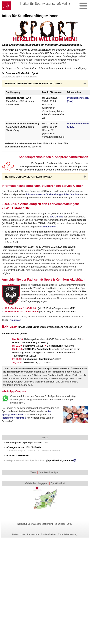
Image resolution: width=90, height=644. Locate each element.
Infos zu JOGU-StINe (17, 455)
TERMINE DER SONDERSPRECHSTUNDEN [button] (34, 178)
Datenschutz (19, 534)
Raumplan (15, 320)
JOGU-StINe (56, 217)
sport (5, 414)
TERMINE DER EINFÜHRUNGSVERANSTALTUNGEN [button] (39, 84)
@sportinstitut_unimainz (59, 460)
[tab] (45, 84)
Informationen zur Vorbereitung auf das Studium (53, 194)
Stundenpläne (48, 227)
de (23, 414)
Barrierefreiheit (48, 534)
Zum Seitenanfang (68, 534)
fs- (50, 411)
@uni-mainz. (15, 414)
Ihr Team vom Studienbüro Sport (20, 73)
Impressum (33, 534)
